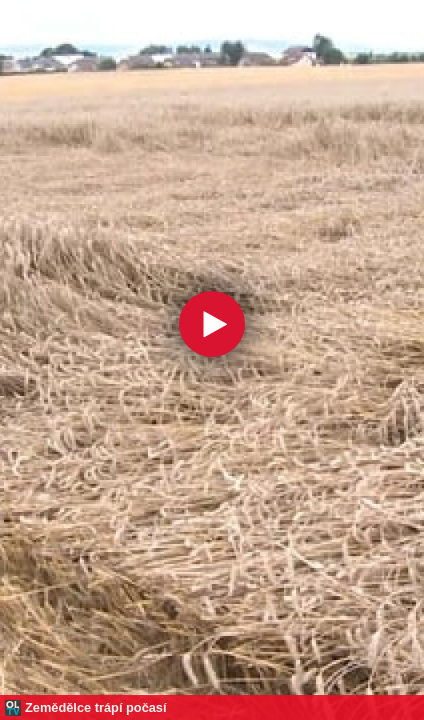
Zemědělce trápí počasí (96, 707)
